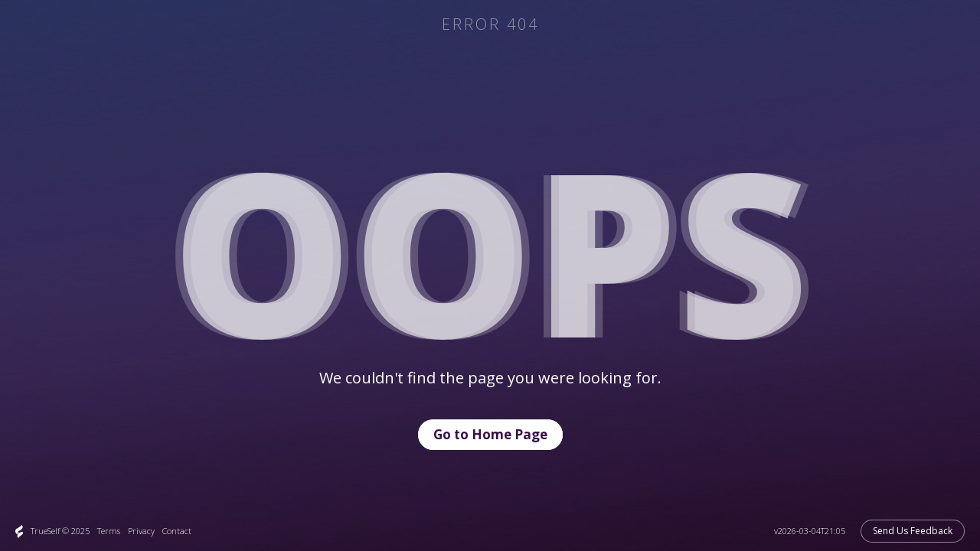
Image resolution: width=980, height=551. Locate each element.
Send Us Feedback (913, 531)
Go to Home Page (490, 434)
